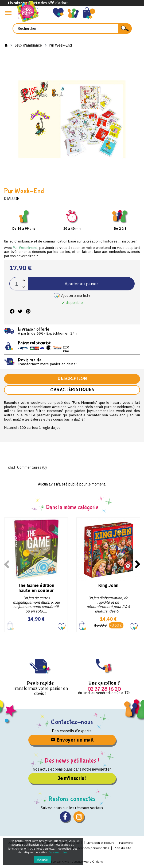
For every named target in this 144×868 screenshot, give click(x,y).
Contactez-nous (72, 722)
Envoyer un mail (72, 740)
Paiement (126, 843)
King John (108, 585)
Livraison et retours (101, 843)
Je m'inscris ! (72, 778)
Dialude (12, 199)
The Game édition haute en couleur (36, 588)
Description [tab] (72, 379)
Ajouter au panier (81, 284)
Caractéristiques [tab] (72, 390)
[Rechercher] (72, 28)
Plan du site (122, 848)
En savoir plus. (59, 852)
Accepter (43, 859)
